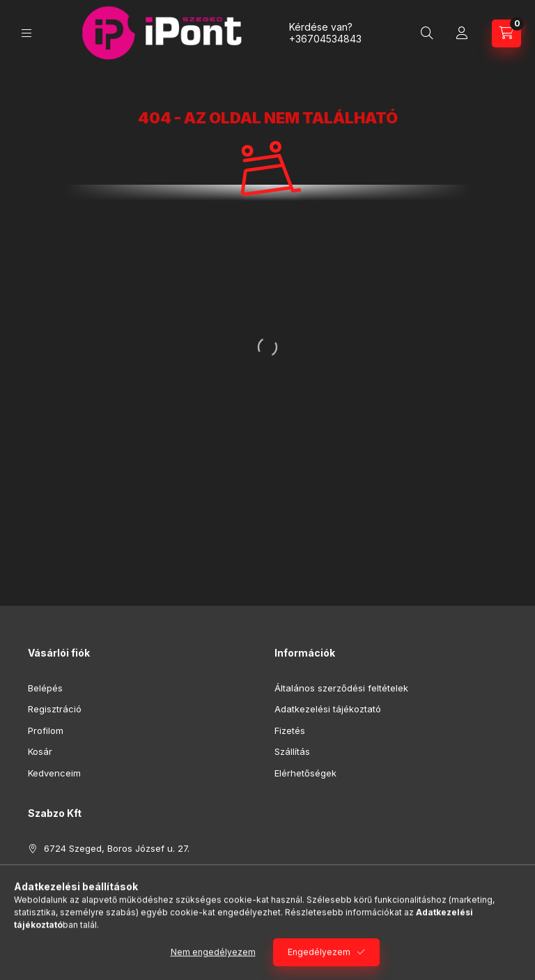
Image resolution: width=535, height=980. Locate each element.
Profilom (46, 730)
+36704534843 (325, 39)
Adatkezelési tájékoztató (328, 709)
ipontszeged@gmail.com (97, 891)
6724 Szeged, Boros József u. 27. (117, 848)
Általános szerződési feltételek (341, 688)
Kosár (40, 751)
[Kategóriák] (26, 33)
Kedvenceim (54, 773)
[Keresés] (427, 33)
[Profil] (462, 33)
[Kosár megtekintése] (506, 33)
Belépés (45, 688)
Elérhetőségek (305, 773)
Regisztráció (55, 709)
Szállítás (292, 751)
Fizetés (290, 730)
